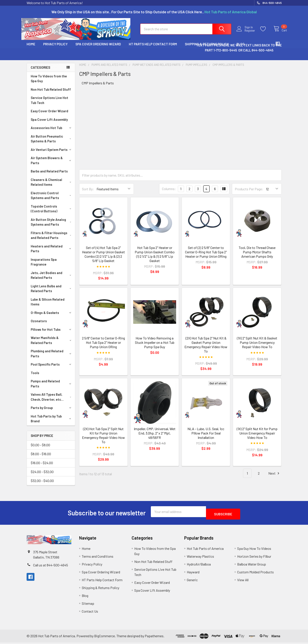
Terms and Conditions (98, 558)
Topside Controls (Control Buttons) (52, 213)
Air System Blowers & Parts (52, 164)
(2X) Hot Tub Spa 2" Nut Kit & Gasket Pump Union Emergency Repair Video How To (206, 348)
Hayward (193, 573)
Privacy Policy (55, 48)
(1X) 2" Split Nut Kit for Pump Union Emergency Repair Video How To (257, 437)
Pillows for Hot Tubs (52, 333)
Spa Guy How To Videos (254, 550)
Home (31, 48)
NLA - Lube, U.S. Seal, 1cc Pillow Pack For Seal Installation (206, 437)
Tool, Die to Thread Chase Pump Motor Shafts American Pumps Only (257, 256)
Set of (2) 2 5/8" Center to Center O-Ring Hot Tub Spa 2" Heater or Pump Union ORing (206, 256)
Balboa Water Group (252, 566)
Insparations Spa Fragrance (44, 266)
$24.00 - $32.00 (42, 476)
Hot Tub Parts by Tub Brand (52, 423)
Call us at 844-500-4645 (51, 566)
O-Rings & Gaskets (52, 317)
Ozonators (39, 325)
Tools (35, 377)
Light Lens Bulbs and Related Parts (52, 292)
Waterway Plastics (200, 558)
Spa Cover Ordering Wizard (98, 48)
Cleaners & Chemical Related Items (52, 186)
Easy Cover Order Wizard (49, 115)
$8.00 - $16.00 (41, 458)
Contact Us (90, 613)
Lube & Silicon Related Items (48, 306)
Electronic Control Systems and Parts (52, 199)
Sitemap (88, 605)
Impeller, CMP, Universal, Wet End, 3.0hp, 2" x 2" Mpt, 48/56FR (155, 437)
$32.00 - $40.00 (42, 485)
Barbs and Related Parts (49, 175)
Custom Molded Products (255, 573)
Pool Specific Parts (52, 368)
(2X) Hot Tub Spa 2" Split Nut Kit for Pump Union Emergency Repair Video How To (103, 439)
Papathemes (154, 637)
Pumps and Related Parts (52, 388)
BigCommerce (105, 637)
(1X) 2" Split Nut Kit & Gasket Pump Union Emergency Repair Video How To (257, 346)
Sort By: (88, 193)
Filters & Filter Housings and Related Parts (52, 239)
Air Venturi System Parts (52, 153)
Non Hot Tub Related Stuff (51, 93)
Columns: (169, 193)
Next (274, 477)
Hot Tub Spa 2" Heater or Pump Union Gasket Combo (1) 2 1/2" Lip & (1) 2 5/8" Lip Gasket (155, 258)
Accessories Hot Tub (52, 132)
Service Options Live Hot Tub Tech (49, 104)
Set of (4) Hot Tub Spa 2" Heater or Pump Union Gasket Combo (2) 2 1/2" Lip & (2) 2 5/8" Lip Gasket (103, 258)
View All (243, 581)
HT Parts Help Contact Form (153, 48)
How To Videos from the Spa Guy (49, 83)
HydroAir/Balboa (199, 566)
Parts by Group (52, 412)
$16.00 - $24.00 (42, 467)
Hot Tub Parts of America (205, 550)
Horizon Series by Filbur (254, 558)
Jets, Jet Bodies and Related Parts (52, 279)
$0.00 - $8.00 (40, 449)
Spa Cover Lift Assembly (49, 123)
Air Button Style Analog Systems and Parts (52, 226)
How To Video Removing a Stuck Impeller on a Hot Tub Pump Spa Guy (155, 346)
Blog (85, 597)
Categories (40, 71)
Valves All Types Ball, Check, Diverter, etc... (52, 401)
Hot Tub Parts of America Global (231, 12)
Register (247, 33)
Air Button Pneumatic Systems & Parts (52, 143)
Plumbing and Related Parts (52, 357)
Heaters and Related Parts (52, 253)
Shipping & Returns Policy (100, 589)
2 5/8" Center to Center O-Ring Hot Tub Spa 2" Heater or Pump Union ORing (103, 346)
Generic (192, 581)
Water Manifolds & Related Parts (52, 344)
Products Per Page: (249, 193)
